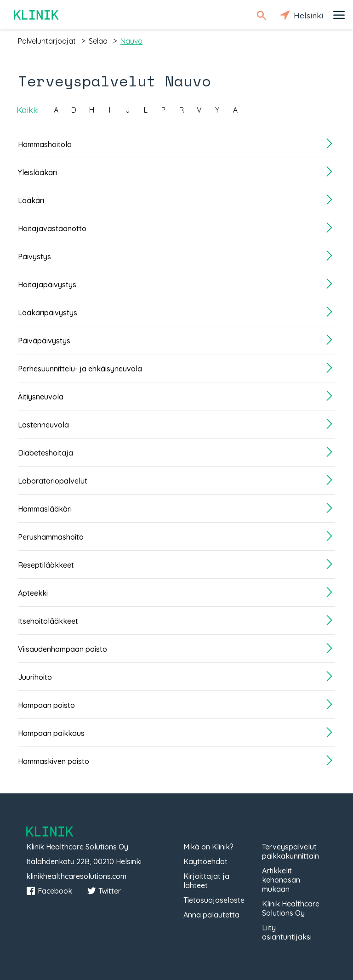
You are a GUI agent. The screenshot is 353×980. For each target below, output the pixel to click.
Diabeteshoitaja (46, 453)
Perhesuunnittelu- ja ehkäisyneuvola (80, 369)
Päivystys (34, 256)
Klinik (37, 15)
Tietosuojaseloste (214, 900)
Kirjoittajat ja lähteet (206, 881)
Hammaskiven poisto (54, 761)
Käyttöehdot (205, 861)
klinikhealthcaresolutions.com (76, 876)
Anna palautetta (211, 915)
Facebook (49, 891)
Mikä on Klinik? (208, 847)
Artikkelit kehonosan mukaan (281, 880)
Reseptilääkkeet (46, 565)
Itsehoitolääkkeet (48, 621)
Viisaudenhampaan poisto (63, 649)
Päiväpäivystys (44, 341)
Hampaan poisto (46, 705)
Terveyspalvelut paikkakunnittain (290, 851)
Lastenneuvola (43, 425)
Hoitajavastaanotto (52, 228)
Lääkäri (31, 200)
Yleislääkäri (37, 172)
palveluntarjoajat (47, 41)
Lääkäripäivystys (48, 313)
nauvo (131, 41)
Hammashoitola (45, 144)
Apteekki (33, 593)
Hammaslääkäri (45, 509)
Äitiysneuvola (41, 397)
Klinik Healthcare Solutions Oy (291, 908)
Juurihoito (35, 677)
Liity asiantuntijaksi (287, 932)
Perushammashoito (51, 537)
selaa (98, 41)
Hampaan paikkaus (51, 733)
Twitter (104, 891)
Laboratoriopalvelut (53, 481)
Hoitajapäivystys (47, 285)
